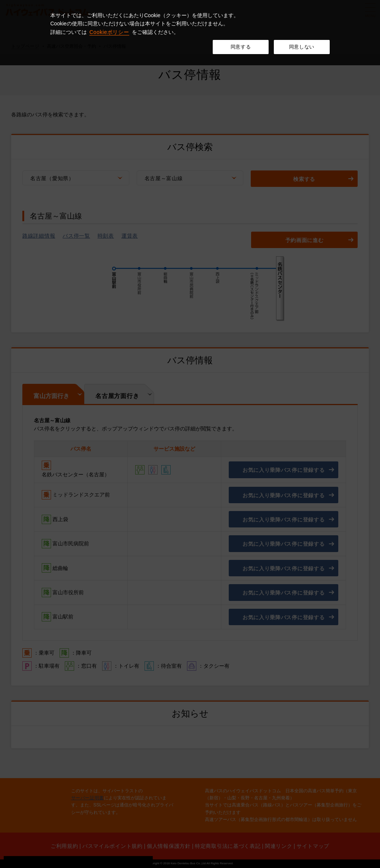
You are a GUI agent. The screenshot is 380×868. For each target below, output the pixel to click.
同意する (241, 47)
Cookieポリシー (109, 32)
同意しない (302, 47)
